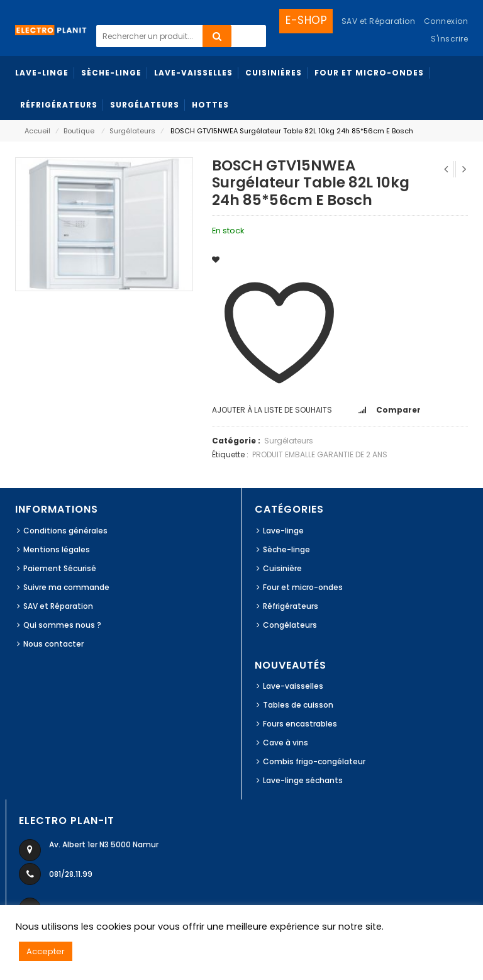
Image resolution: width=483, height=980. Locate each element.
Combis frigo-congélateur (314, 761)
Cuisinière (282, 568)
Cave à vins (286, 743)
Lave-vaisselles (293, 686)
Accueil (37, 131)
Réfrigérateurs (291, 606)
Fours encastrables (300, 724)
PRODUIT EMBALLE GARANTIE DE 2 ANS (320, 454)
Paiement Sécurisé (60, 568)
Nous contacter (53, 644)
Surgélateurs (132, 131)
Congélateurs (290, 625)
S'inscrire (449, 39)
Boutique (79, 131)
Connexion (446, 21)
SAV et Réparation (58, 606)
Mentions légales (57, 549)
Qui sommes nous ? (62, 625)
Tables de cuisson (298, 705)
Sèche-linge (286, 549)
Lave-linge (283, 531)
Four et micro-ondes (303, 587)
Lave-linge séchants (303, 780)
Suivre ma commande (66, 587)
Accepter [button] (46, 951)
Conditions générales (65, 531)
